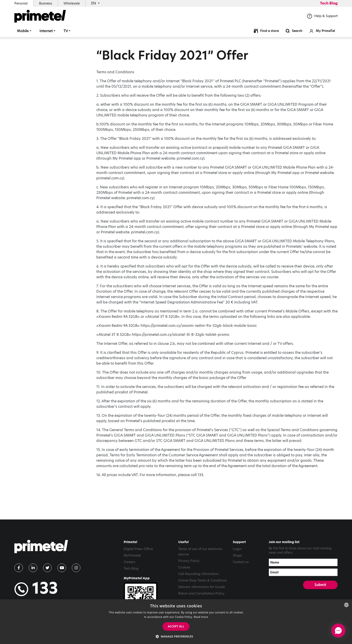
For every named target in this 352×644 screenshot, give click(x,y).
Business (46, 3)
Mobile (23, 32)
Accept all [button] (176, 626)
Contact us (241, 562)
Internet (46, 32)
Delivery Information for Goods (202, 587)
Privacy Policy (189, 561)
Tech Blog (329, 3)
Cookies (184, 567)
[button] (176, 636)
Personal (21, 3)
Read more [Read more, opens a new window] (201, 617)
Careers (129, 562)
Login (237, 549)
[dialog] (176, 622)
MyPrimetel (132, 555)
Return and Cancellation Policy (201, 593)
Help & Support (322, 18)
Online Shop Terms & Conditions (202, 580)
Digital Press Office (138, 549)
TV (66, 32)
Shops (237, 555)
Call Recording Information (198, 574)
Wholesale (72, 3)
